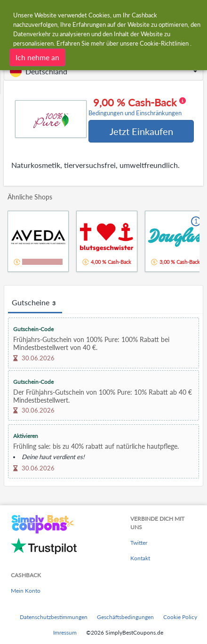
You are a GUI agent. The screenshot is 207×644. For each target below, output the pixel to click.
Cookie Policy (180, 617)
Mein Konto (26, 591)
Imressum (65, 632)
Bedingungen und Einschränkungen (135, 113)
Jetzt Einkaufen (141, 131)
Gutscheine (35, 303)
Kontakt (140, 558)
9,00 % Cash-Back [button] (137, 107)
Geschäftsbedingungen (125, 617)
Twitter (139, 543)
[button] (103, 71)
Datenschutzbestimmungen (54, 617)
